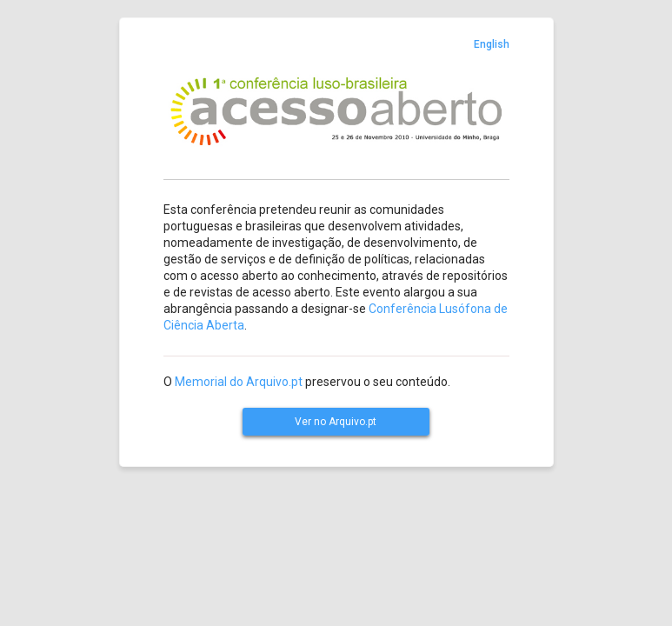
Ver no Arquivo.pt (336, 422)
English (492, 44)
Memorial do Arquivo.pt (239, 382)
